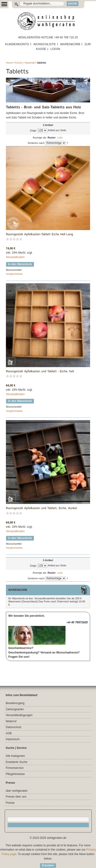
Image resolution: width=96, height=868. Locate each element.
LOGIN (55, 49)
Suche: (14, 4)
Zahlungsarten (15, 709)
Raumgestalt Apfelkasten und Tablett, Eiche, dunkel (41, 508)
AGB (9, 733)
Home (9, 63)
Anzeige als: (40, 138)
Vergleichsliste (14, 274)
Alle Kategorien (15, 756)
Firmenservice (15, 768)
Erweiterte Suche (16, 762)
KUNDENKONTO (17, 44)
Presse (10, 803)
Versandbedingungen (19, 715)
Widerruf (11, 721)
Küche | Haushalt (25, 63)
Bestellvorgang (15, 703)
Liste (60, 138)
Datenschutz (14, 727)
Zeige (33, 130)
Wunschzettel (14, 270)
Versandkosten (15, 257)
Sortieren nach (36, 143)
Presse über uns (16, 797)
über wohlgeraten (17, 791)
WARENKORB (70, 44)
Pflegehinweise (15, 774)
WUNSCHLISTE (45, 44)
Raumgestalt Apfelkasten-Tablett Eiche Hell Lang (39, 235)
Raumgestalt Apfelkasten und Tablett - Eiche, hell (40, 372)
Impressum (13, 739)
